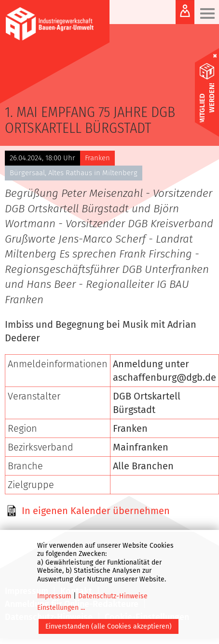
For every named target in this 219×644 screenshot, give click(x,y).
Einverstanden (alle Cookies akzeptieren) (109, 626)
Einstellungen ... (61, 608)
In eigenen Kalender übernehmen (96, 511)
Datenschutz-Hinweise (113, 596)
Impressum (54, 596)
